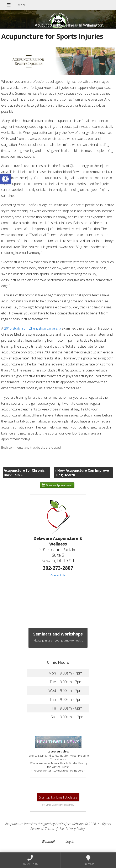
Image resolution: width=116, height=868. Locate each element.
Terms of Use (54, 829)
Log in (70, 841)
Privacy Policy (75, 829)
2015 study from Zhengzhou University (33, 328)
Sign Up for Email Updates (58, 797)
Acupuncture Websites (21, 824)
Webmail (48, 841)
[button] (5, 179)
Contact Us (58, 575)
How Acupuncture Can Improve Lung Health (82, 473)
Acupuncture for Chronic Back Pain (24, 473)
